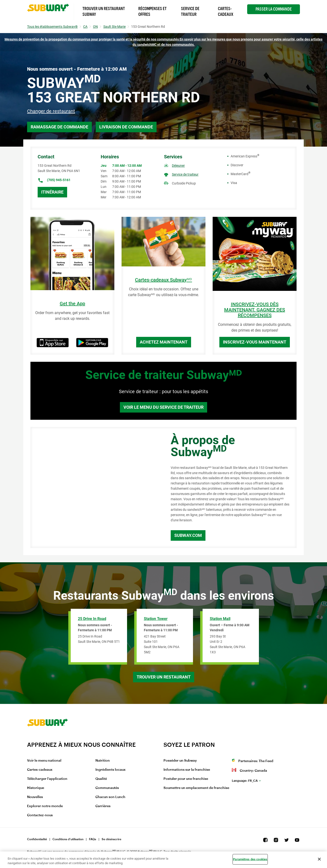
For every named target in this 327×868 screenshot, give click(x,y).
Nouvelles (35, 797)
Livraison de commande (126, 127)
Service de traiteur (185, 174)
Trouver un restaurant (164, 677)
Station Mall (220, 619)
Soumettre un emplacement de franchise (196, 788)
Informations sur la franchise (187, 770)
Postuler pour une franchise (186, 779)
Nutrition (103, 761)
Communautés (107, 788)
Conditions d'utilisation (68, 839)
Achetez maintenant (164, 342)
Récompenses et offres (152, 11)
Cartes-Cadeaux (226, 11)
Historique (36, 788)
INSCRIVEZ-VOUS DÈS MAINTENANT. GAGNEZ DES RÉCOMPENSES (255, 310)
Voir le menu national (44, 761)
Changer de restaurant (51, 111)
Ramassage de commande (59, 127)
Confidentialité (37, 839)
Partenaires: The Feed (256, 761)
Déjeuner (178, 166)
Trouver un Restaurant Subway (104, 11)
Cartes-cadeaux (40, 770)
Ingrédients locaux (111, 770)
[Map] (95, 488)
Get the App (72, 304)
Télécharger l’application (47, 779)
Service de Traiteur (190, 11)
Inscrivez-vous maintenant (255, 342)
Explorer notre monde (45, 806)
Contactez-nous (40, 815)
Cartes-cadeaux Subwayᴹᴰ (163, 280)
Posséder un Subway (180, 761)
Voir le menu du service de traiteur (163, 407)
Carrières (103, 806)
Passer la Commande (274, 9)
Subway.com (188, 535)
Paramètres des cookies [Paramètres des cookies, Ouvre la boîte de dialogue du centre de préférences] (250, 859)
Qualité (101, 779)
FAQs (93, 839)
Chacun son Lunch (110, 797)
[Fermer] (319, 859)
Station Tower (156, 619)
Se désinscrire (111, 839)
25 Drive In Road (92, 619)
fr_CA (245, 781)
